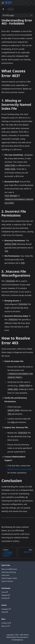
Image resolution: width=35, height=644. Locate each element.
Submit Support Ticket (9, 578)
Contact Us (6, 623)
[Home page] (3, 9)
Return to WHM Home (9, 569)
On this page (8, 15)
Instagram (6, 609)
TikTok (5, 612)
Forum (5, 592)
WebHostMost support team (20, 469)
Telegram (6, 595)
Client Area (5, 575)
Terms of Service (7, 581)
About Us (6, 626)
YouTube (5, 598)
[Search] (32, 3)
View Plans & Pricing (9, 572)
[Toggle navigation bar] (3, 3)
